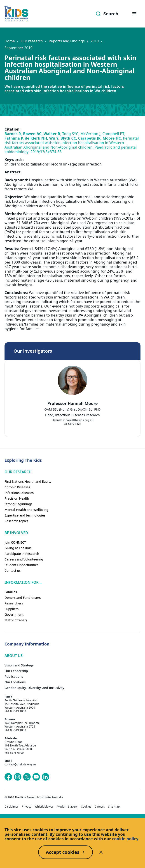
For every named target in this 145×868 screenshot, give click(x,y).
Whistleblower (44, 807)
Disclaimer (12, 807)
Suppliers (12, 609)
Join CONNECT (15, 542)
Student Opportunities (21, 565)
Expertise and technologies (25, 515)
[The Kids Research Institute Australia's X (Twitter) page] (27, 777)
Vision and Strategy (19, 665)
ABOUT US (14, 656)
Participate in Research (22, 554)
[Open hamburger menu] (134, 14)
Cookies (86, 807)
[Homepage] (16, 14)
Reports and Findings (67, 41)
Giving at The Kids (18, 548)
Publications (14, 676)
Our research (32, 41)
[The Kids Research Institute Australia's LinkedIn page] (45, 777)
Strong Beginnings (19, 504)
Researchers (14, 603)
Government (14, 614)
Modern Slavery (67, 807)
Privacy (27, 807)
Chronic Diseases (17, 487)
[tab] (66, 413)
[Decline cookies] (101, 852)
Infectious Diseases (19, 493)
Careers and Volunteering (24, 559)
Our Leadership (16, 671)
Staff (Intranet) (16, 620)
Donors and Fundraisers (23, 598)
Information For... (23, 582)
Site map (114, 807)
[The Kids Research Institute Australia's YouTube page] (36, 777)
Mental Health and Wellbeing (26, 510)
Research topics (16, 521)
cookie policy (125, 839)
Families (11, 592)
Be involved (16, 533)
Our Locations (15, 682)
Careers (100, 807)
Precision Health (17, 498)
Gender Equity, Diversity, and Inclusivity (34, 688)
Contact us (13, 571)
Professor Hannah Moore (73, 403)
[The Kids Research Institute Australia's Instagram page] (18, 777)
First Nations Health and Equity (28, 481)
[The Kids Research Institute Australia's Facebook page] (8, 777)
